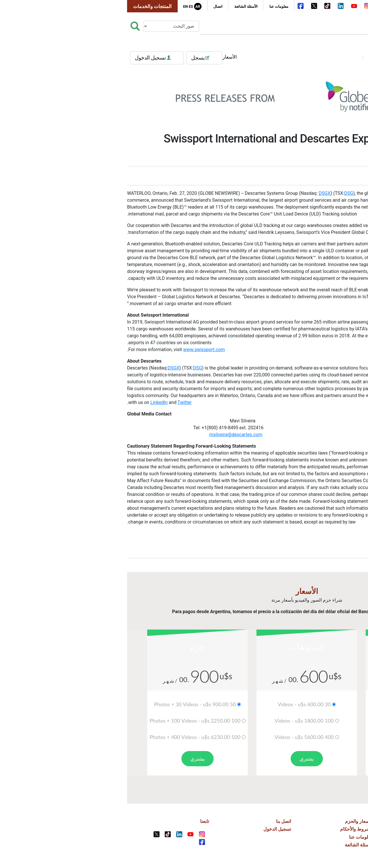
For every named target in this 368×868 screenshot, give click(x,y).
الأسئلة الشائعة (123, 6)
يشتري (293, 759)
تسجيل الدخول (34, 58)
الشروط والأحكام (234, 829)
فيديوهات (257, 57)
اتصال (95, 6)
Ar (75, 6)
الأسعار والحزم (236, 821)
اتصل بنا (161, 821)
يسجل (82, 58)
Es (68, 6)
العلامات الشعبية (304, 57)
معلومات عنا (156, 6)
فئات (346, 57)
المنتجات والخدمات (30, 6)
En (63, 6)
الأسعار (107, 57)
